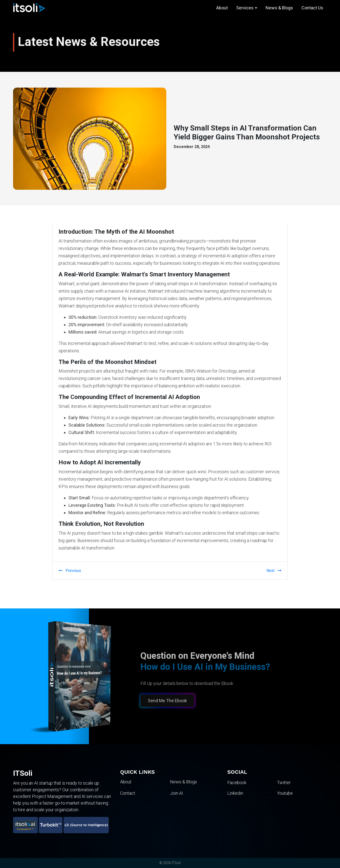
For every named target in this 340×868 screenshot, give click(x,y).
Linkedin (235, 793)
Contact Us (312, 8)
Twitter (284, 783)
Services (245, 8)
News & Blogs (279, 8)
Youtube (285, 793)
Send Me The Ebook (166, 701)
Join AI (177, 793)
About (222, 8)
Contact (128, 793)
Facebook (237, 783)
